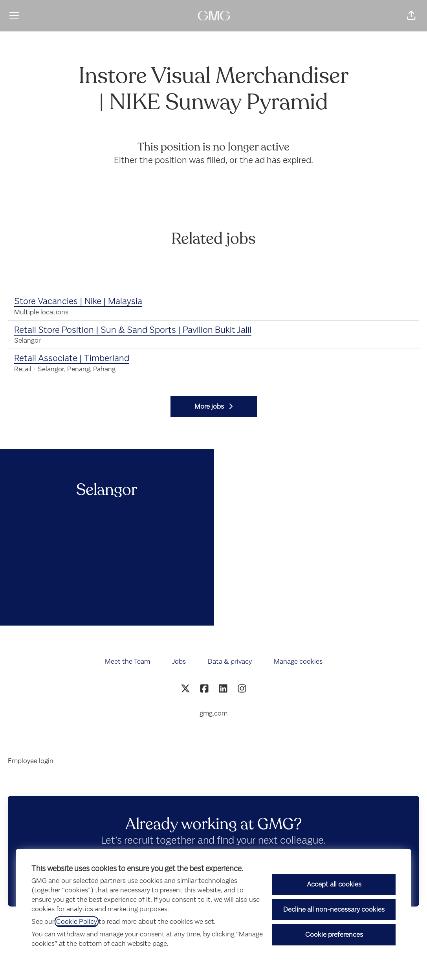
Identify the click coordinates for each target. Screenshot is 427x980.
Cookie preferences (334, 935)
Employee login (31, 761)
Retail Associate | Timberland (72, 358)
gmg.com (213, 713)
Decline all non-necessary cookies (334, 909)
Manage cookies (298, 662)
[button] (411, 16)
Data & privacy (230, 662)
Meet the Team (127, 662)
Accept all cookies (334, 884)
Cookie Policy (77, 922)
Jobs (179, 662)
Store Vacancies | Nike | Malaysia (78, 301)
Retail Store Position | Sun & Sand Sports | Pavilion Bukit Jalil (133, 330)
